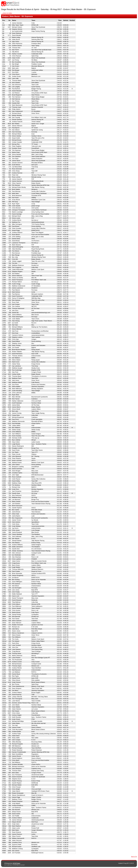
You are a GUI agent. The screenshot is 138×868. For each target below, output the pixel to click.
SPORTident (16, 863)
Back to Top (134, 857)
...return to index (7, 13)
